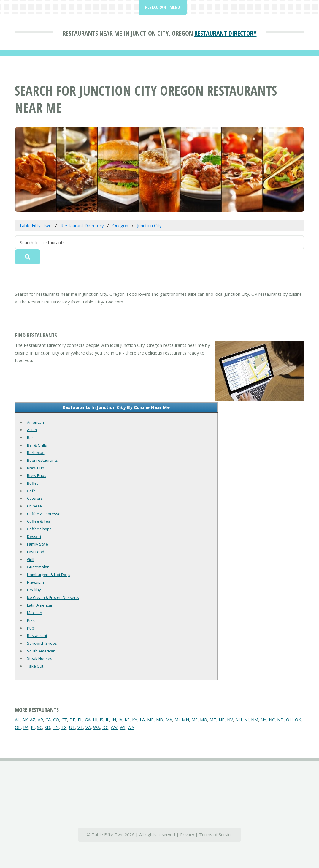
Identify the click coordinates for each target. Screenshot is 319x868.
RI (33, 727)
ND (280, 720)
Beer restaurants (42, 460)
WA (97, 727)
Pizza (32, 620)
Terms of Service (216, 834)
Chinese (34, 506)
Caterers (35, 498)
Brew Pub (36, 468)
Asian (32, 430)
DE (72, 720)
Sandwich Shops (42, 643)
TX (64, 727)
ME (150, 720)
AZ (33, 720)
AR (40, 720)
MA (169, 720)
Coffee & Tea (39, 521)
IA (120, 720)
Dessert (34, 537)
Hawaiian (35, 582)
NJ (246, 720)
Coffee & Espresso (44, 514)
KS (127, 720)
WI (123, 727)
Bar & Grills (37, 445)
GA (88, 720)
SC (40, 727)
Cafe (31, 491)
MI (177, 720)
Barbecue (36, 453)
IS (101, 720)
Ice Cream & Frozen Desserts (53, 597)
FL (80, 720)
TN (56, 727)
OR (18, 727)
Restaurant (37, 635)
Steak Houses (40, 658)
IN (114, 720)
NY (264, 720)
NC (272, 720)
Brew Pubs (37, 475)
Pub (31, 628)
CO (56, 720)
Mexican (35, 613)
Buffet (32, 483)
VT (80, 727)
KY (135, 720)
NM (255, 720)
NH (239, 720)
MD (160, 720)
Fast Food (36, 552)
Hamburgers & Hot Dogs (49, 575)
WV (114, 727)
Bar (30, 437)
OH (289, 720)
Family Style (38, 544)
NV (230, 720)
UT (72, 727)
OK (298, 720)
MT (213, 720)
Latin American (40, 605)
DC (105, 727)
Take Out (35, 666)
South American (41, 651)
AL (17, 720)
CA (48, 720)
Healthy (34, 590)
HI (95, 720)
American (35, 422)
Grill (31, 559)
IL (107, 720)
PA (26, 727)
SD (47, 727)
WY (131, 727)
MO (204, 720)
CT (64, 720)
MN (185, 720)
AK (25, 720)
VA (88, 727)
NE (222, 720)
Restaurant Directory (226, 33)
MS (195, 720)
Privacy (187, 834)
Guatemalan (38, 567)
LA (142, 720)
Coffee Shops (39, 529)
